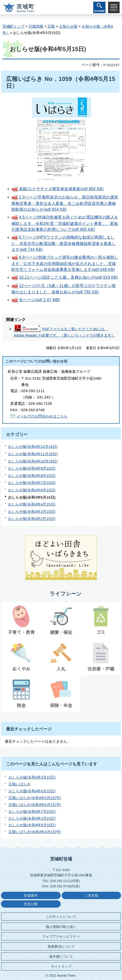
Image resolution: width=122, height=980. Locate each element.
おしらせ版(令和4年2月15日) (32, 519)
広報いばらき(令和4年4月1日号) (35, 832)
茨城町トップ (13, 26)
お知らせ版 (68, 26)
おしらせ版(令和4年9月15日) (32, 468)
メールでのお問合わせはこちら (42, 416)
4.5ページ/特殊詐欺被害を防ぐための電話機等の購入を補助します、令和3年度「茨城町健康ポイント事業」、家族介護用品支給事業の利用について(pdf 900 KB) (65, 223)
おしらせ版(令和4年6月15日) (32, 490)
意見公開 (31, 904)
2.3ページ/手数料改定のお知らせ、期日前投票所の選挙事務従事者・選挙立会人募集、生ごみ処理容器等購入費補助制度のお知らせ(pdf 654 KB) (65, 203)
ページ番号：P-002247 (100, 65)
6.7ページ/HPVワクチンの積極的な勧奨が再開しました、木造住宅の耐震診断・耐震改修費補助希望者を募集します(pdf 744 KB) (64, 243)
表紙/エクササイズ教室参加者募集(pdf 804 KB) (58, 189)
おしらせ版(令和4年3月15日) (32, 512)
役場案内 (31, 896)
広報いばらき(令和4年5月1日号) (35, 798)
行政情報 (36, 26)
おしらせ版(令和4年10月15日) (33, 461)
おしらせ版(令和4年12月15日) (33, 446)
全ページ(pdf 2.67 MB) (36, 300)
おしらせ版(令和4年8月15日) (32, 476)
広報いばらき (19, 784)
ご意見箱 (91, 896)
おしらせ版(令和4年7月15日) (32, 483)
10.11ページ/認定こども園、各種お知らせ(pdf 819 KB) (65, 277)
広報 (51, 26)
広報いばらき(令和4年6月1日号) (35, 805)
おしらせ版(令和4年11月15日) (33, 454)
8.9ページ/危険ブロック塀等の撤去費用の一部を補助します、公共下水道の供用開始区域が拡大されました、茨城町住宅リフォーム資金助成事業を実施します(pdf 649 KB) (65, 263)
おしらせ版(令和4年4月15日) (32, 504)
